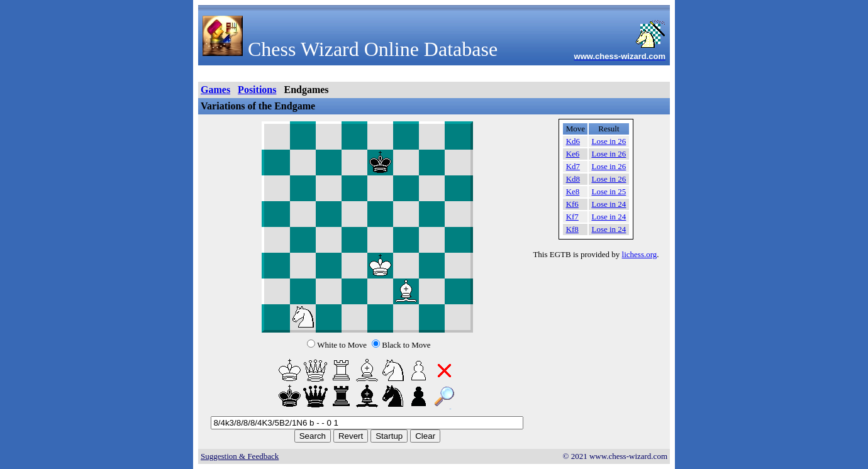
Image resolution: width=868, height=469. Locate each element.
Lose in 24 (609, 204)
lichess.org (640, 254)
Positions (257, 90)
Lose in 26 (609, 141)
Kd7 (573, 166)
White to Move (342, 345)
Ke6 (573, 154)
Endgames (306, 90)
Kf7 (572, 217)
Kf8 (572, 229)
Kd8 (573, 179)
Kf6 (572, 204)
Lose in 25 (609, 191)
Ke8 (573, 191)
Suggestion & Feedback (240, 456)
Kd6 (573, 141)
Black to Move (406, 345)
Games (215, 90)
